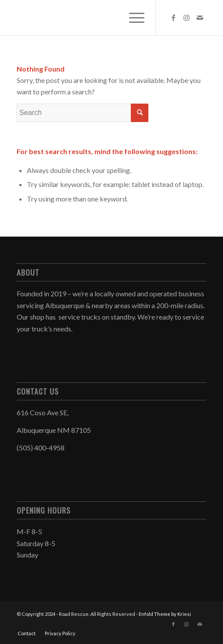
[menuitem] (132, 18)
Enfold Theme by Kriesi (165, 614)
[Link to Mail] (200, 18)
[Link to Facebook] (173, 18)
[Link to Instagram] (187, 18)
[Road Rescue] (92, 18)
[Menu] (132, 18)
